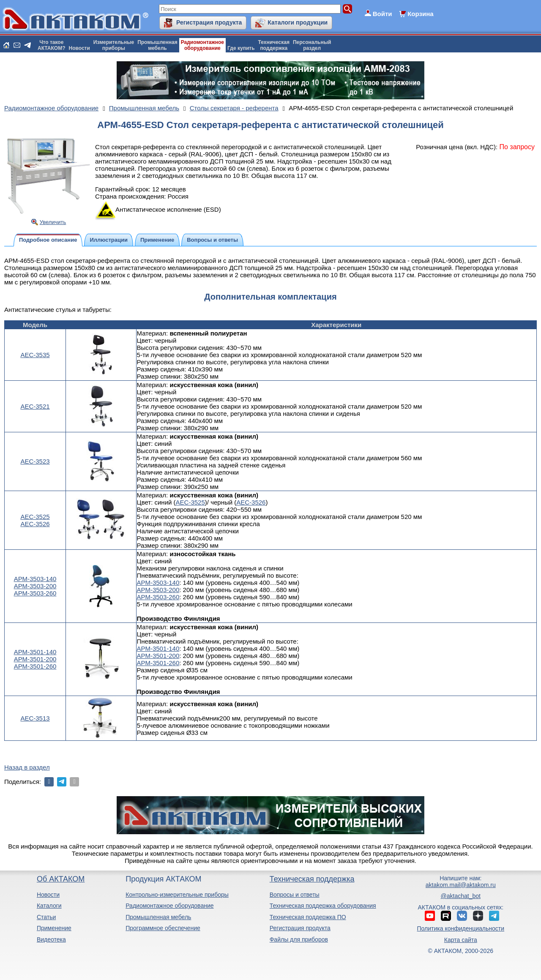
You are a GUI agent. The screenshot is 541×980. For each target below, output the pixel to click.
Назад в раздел (27, 767)
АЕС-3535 (35, 355)
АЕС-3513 (35, 718)
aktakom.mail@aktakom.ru (461, 885)
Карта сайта (461, 940)
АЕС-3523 (35, 461)
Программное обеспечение (163, 928)
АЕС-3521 (35, 406)
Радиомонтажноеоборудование (202, 45)
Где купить (241, 48)
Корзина (420, 14)
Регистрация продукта (209, 22)
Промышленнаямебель (157, 45)
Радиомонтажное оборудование (169, 906)
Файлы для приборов (299, 939)
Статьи (46, 917)
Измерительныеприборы (114, 45)
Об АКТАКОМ (61, 879)
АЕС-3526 (35, 524)
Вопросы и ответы (295, 895)
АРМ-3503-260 (35, 593)
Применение (54, 928)
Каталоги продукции (298, 22)
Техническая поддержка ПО (308, 917)
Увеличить (53, 222)
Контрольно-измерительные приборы (177, 895)
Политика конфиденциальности (461, 928)
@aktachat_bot (461, 896)
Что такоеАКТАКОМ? (52, 45)
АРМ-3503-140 (35, 579)
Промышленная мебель (158, 917)
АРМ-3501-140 (35, 652)
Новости (79, 48)
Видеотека (51, 939)
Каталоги (49, 906)
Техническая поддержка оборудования (323, 906)
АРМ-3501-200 (35, 659)
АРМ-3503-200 (35, 586)
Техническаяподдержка (274, 45)
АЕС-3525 (35, 517)
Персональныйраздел (312, 45)
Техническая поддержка (312, 879)
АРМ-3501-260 (35, 666)
